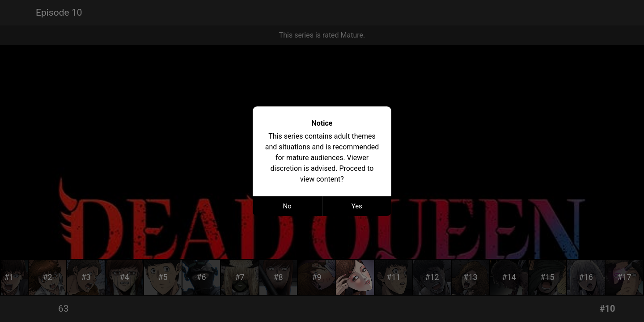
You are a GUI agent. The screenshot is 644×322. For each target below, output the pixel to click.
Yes (357, 206)
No (287, 206)
